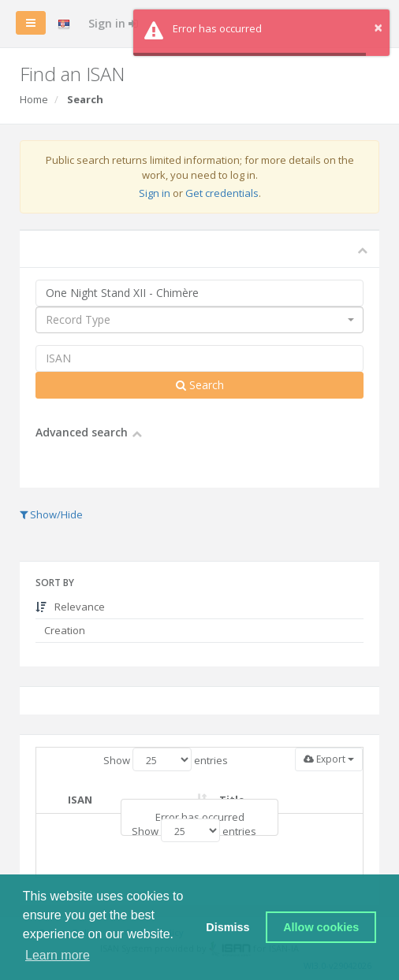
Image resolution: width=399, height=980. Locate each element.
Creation (63, 630)
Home (34, 99)
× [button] (378, 27)
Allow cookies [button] (321, 927)
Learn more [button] (58, 955)
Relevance (70, 607)
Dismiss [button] (227, 927)
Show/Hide (51, 514)
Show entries (166, 759)
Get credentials (222, 193)
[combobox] (199, 320)
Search (200, 385)
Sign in (113, 23)
